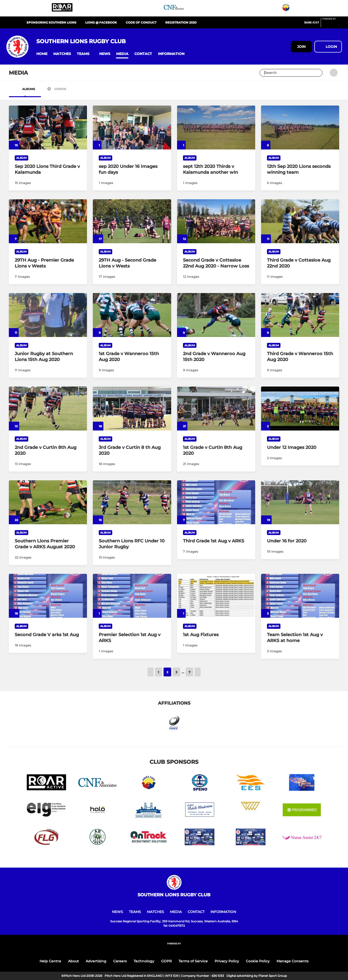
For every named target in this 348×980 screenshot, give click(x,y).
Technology (144, 961)
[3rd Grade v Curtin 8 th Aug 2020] (132, 409)
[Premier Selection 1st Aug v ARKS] (132, 596)
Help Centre (50, 961)
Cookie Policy (258, 961)
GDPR (166, 961)
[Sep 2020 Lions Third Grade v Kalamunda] (48, 128)
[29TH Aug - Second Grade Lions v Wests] (132, 221)
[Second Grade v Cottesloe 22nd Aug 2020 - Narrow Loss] (216, 221)
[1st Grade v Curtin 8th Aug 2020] (216, 409)
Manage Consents (292, 961)
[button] (42, 54)
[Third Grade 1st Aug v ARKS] (216, 502)
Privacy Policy (227, 961)
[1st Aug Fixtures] (216, 596)
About (73, 961)
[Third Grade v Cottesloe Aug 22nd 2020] (300, 221)
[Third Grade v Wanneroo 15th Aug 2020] (300, 315)
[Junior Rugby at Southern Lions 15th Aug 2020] (48, 315)
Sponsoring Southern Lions (51, 22)
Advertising (96, 961)
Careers (120, 961)
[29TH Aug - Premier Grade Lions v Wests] (48, 221)
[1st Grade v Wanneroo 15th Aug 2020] (132, 315)
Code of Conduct (141, 22)
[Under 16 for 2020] (300, 502)
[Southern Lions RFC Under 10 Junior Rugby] (132, 502)
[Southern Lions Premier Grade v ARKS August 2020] (48, 502)
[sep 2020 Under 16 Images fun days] (132, 128)
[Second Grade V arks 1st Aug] (48, 596)
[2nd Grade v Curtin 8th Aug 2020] (48, 409)
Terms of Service (193, 961)
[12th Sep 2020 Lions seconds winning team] (300, 128)
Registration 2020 (181, 22)
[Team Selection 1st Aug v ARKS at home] (300, 596)
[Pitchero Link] (332, 25)
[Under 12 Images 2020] (300, 409)
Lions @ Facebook (101, 22)
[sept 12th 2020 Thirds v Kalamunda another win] (216, 128)
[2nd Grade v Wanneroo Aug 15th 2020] (216, 315)
